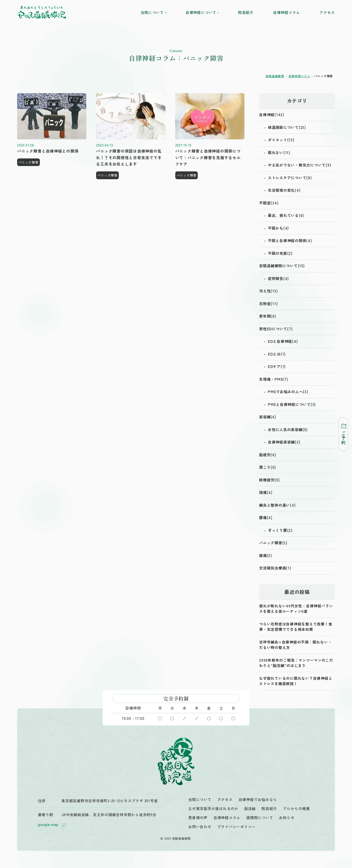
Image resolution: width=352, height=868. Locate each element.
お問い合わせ (200, 827)
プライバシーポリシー (237, 827)
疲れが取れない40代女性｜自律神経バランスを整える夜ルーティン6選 (296, 609)
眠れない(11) (279, 152)
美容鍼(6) (268, 417)
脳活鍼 (250, 808)
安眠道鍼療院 (275, 76)
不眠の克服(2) (280, 253)
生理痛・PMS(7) (274, 379)
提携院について (260, 818)
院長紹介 (246, 12)
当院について (153, 12)
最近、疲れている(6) (286, 215)
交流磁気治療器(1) (275, 568)
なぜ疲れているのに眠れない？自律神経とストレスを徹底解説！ (296, 681)
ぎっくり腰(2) (280, 530)
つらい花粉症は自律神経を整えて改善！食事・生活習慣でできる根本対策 (296, 627)
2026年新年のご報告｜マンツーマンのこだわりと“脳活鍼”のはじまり (296, 663)
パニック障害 (28, 162)
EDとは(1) (277, 354)
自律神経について (202, 12)
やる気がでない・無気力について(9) (300, 165)
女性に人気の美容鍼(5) (288, 429)
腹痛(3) (266, 555)
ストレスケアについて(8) (290, 178)
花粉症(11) (268, 304)
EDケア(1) (277, 366)
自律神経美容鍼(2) (284, 442)
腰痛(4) (266, 517)
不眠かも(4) (278, 228)
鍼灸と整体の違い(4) (277, 505)
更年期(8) (268, 316)
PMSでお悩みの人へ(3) (288, 392)
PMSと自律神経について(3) (292, 404)
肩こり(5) (268, 467)
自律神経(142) (272, 115)
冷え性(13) (268, 291)
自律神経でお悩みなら (258, 799)
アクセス (327, 12)
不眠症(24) (269, 203)
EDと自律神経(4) (283, 341)
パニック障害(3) (273, 543)
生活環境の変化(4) (284, 190)
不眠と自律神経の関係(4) (290, 240)
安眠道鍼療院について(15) (282, 266)
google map (52, 825)
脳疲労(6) (268, 455)
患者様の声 (198, 818)
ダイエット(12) (281, 140)
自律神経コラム (286, 12)
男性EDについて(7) (276, 329)
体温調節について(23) (287, 127)
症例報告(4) (278, 278)
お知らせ (287, 818)
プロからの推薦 (296, 808)
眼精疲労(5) (269, 480)
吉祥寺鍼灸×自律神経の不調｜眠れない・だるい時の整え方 (295, 645)
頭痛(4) (266, 492)
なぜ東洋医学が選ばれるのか (213, 808)
